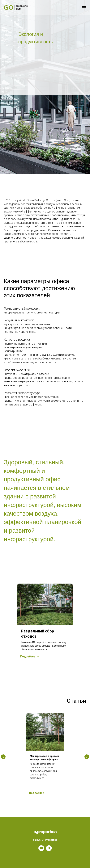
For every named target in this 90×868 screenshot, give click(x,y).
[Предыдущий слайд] (3, 623)
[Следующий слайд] (87, 623)
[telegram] (49, 850)
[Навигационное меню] (84, 8)
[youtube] (41, 850)
